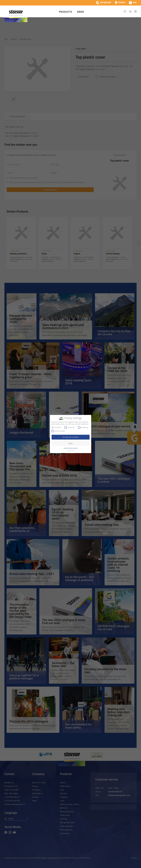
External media (58, 431)
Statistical (69, 427)
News (80, 12)
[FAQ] (133, 3)
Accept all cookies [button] (70, 437)
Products (65, 12)
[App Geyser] (104, 3)
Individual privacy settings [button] (71, 448)
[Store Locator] (120, 3)
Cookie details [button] (71, 450)
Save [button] (70, 443)
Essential (56, 427)
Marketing (83, 427)
